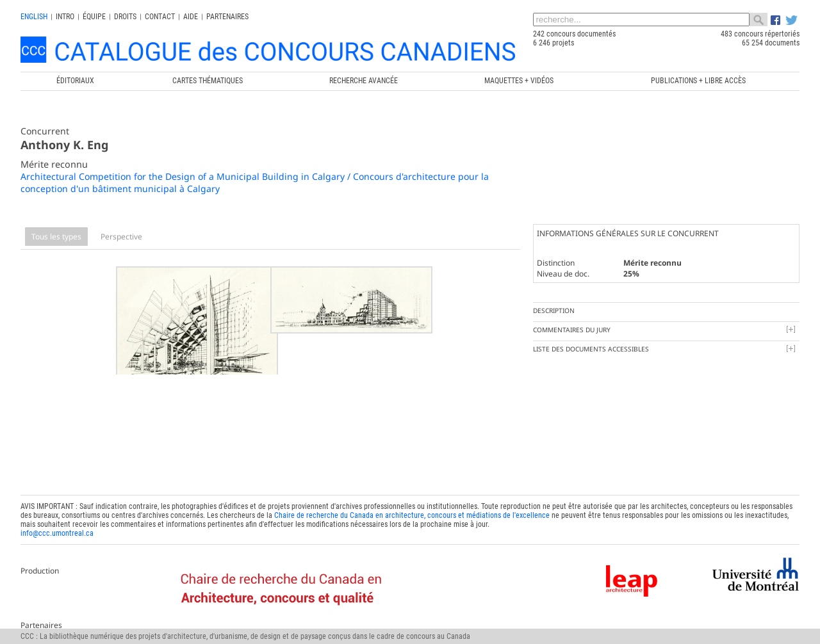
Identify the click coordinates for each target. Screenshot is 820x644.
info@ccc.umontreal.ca (57, 524)
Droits (125, 17)
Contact (160, 17)
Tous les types (56, 237)
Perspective (121, 237)
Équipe (94, 17)
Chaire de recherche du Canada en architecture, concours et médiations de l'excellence (412, 506)
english (34, 17)
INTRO (65, 17)
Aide (191, 17)
